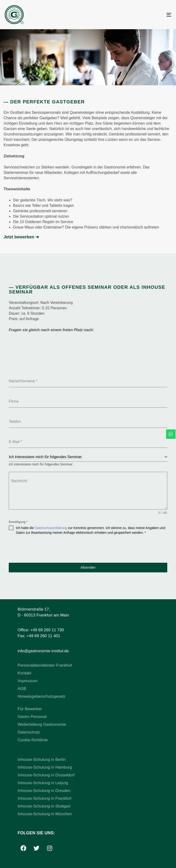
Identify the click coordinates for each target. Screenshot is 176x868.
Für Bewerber (30, 709)
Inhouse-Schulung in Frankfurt (45, 798)
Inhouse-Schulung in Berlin (42, 760)
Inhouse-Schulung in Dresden (44, 791)
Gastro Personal (32, 717)
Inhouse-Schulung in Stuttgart (44, 806)
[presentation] (88, 549)
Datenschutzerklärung (51, 528)
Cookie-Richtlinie (33, 740)
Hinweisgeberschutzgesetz (42, 696)
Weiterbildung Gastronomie (42, 724)
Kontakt (25, 673)
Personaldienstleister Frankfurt (45, 665)
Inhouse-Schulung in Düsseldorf (46, 775)
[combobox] (88, 457)
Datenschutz (29, 732)
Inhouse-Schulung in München (45, 814)
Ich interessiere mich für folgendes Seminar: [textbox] (46, 457)
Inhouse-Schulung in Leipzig (43, 783)
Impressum (28, 681)
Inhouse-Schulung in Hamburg (45, 767)
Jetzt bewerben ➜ (21, 237)
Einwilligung (18, 522)
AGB (22, 689)
